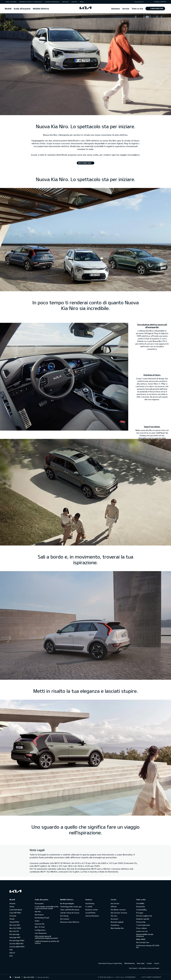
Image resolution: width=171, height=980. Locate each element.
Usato (37, 921)
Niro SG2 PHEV (15, 928)
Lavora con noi (142, 931)
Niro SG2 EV (14, 931)
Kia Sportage (14, 934)
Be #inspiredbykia (67, 903)
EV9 (11, 956)
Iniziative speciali (143, 919)
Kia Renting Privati (42, 918)
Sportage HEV (15, 937)
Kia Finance (39, 915)
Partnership (141, 922)
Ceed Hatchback (16, 910)
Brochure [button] (65, 2)
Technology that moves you (71, 907)
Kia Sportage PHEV (17, 940)
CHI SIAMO (140, 903)
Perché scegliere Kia (144, 916)
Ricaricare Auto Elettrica (70, 922)
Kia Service (115, 903)
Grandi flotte (90, 913)
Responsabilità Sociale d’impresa (145, 935)
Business (116, 9)
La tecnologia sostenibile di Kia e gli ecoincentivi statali (47, 907)
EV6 (11, 950)
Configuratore (155, 8)
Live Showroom (41, 933)
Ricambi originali (117, 922)
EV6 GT (12, 953)
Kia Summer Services (119, 913)
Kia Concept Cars (143, 942)
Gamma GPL (40, 924)
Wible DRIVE (141, 939)
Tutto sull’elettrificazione (70, 910)
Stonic (12, 907)
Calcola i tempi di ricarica (70, 913)
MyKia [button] (82, 2)
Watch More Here (85, 163)
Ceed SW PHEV (15, 913)
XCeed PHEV (14, 922)
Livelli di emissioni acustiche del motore (47, 942)
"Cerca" (141, 2)
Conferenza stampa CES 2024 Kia (148, 946)
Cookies (149, 963)
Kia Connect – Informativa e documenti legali (144, 968)
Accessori (114, 919)
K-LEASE (89, 907)
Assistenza (115, 925)
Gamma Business (92, 916)
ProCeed (13, 916)
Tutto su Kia (137, 9)
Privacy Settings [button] (11, 2)
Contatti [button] (74, 2)
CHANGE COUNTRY (160, 2)
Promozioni (39, 903)
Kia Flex (38, 912)
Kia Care (114, 916)
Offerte (114, 907)
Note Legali (141, 963)
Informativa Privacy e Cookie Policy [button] (31, 2)
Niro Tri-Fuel (40, 927)
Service (126, 9)
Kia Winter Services (118, 910)
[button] (142, 2)
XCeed (12, 919)
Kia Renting (90, 903)
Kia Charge (64, 916)
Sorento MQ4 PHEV (17, 947)
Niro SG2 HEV (15, 925)
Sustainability (141, 910)
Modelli (8, 9)
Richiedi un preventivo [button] (52, 2)
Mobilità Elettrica (41, 9)
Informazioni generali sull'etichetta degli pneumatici (46, 937)
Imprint (157, 963)
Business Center (92, 910)
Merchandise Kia (117, 928)
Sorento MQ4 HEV (16, 944)
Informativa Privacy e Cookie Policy (110, 963)
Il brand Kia (140, 907)
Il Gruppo (140, 913)
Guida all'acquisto (22, 9)
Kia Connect (65, 919)
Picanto (12, 903)
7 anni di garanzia (143, 925)
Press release (141, 928)
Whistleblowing (129, 963)
